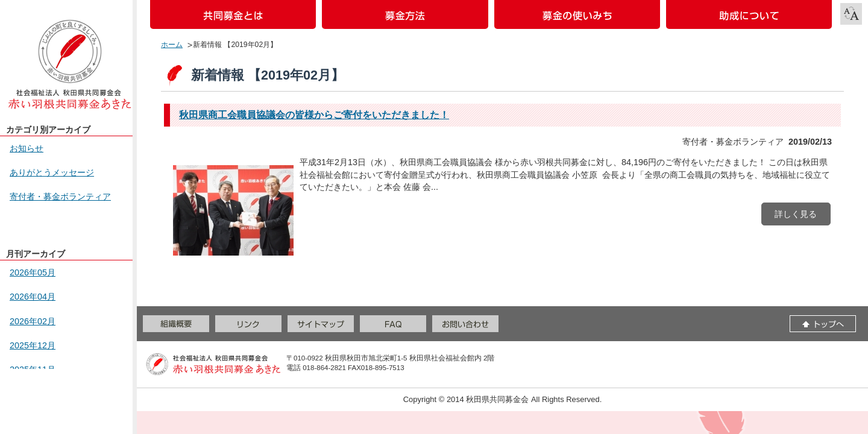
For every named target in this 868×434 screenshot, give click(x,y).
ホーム (172, 45)
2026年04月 (33, 297)
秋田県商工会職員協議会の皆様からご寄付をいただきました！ (314, 115)
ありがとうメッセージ (52, 172)
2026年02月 (33, 321)
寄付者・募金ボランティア (60, 197)
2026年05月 (33, 272)
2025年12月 (33, 345)
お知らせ (27, 148)
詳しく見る (796, 214)
